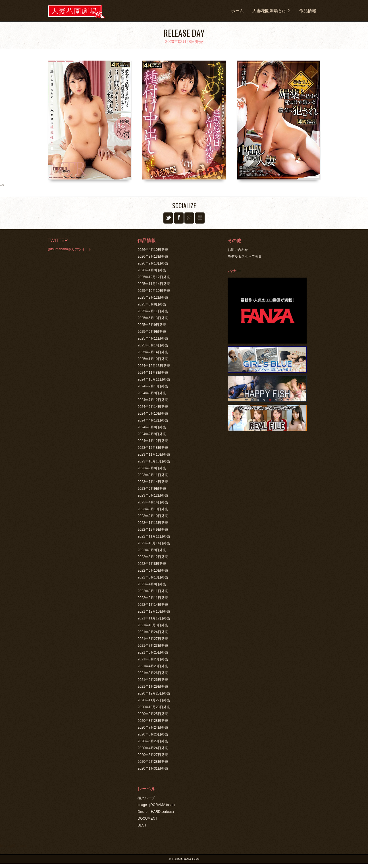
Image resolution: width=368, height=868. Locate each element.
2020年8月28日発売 (153, 721)
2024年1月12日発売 (153, 441)
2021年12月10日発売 (154, 611)
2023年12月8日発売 (153, 448)
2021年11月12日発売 (154, 618)
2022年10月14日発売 (154, 543)
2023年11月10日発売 (154, 454)
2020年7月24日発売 (153, 728)
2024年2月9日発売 (152, 434)
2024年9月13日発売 (153, 386)
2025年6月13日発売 (153, 318)
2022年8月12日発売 (153, 557)
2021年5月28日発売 (153, 659)
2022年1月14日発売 (153, 605)
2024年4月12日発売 (153, 420)
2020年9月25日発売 (153, 714)
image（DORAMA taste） (157, 805)
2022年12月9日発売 (153, 530)
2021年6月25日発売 (153, 652)
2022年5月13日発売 (153, 577)
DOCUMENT (147, 819)
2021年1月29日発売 (153, 687)
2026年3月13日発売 (153, 257)
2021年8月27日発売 (153, 639)
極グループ (146, 798)
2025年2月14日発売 (153, 352)
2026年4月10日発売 (153, 250)
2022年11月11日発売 (154, 536)
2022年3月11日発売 (153, 591)
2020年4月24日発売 (153, 748)
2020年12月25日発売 (154, 693)
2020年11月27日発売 (154, 700)
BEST (142, 825)
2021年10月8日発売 (153, 625)
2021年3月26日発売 (153, 673)
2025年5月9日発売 (152, 325)
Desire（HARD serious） (157, 812)
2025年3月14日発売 (153, 345)
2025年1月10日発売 (153, 359)
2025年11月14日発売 (154, 284)
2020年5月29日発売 (153, 741)
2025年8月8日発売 (152, 304)
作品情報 (308, 11)
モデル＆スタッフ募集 (245, 257)
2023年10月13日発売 (154, 461)
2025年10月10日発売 (154, 291)
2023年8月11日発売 (153, 475)
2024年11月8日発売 (153, 373)
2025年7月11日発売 (153, 311)
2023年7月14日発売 (153, 482)
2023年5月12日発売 (153, 495)
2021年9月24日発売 (153, 632)
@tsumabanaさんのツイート (70, 249)
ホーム (237, 11)
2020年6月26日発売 (153, 734)
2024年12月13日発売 (154, 366)
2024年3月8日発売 (152, 427)
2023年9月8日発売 (152, 468)
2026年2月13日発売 (153, 263)
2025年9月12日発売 (153, 297)
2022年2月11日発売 (153, 598)
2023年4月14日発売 (153, 502)
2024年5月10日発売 (153, 414)
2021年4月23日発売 (153, 666)
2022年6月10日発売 (153, 571)
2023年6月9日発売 (152, 489)
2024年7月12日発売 (153, 400)
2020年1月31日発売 (153, 768)
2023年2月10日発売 (153, 516)
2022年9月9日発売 (152, 550)
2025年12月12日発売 (154, 277)
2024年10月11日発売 (154, 379)
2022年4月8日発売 (152, 584)
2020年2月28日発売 (153, 762)
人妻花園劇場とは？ (272, 11)
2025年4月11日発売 (153, 338)
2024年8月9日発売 (152, 393)
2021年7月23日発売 (153, 646)
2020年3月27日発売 (153, 755)
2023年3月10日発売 (153, 509)
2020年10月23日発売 (154, 707)
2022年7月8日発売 (152, 564)
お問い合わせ (238, 250)
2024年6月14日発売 (153, 407)
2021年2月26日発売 (153, 680)
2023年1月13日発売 (153, 523)
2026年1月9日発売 (152, 270)
